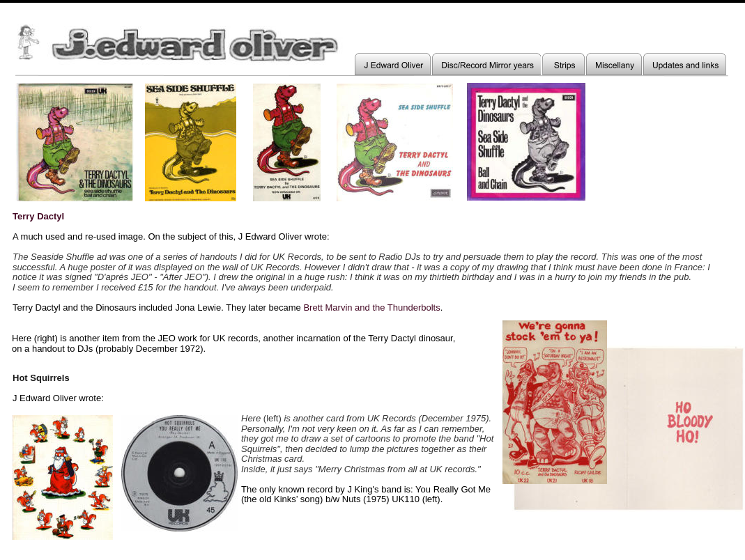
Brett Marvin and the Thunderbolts (371, 308)
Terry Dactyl (38, 216)
